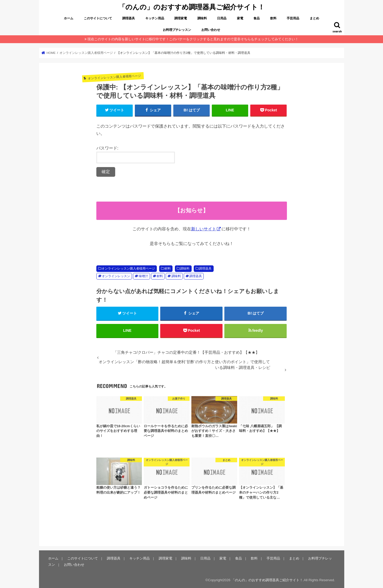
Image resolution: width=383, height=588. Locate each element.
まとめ (314, 18)
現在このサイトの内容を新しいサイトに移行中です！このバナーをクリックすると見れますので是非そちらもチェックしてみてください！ (193, 39)
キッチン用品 (155, 18)
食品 (257, 18)
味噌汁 (143, 276)
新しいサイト (204, 229)
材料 (168, 269)
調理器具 (129, 18)
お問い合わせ (211, 30)
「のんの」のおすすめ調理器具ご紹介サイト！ (192, 7)
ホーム (69, 18)
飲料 (273, 18)
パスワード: (136, 155)
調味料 (202, 18)
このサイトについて (98, 18)
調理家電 (181, 18)
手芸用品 (293, 18)
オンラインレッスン (116, 276)
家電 (240, 18)
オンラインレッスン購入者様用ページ (128, 269)
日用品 (222, 18)
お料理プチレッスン (177, 30)
